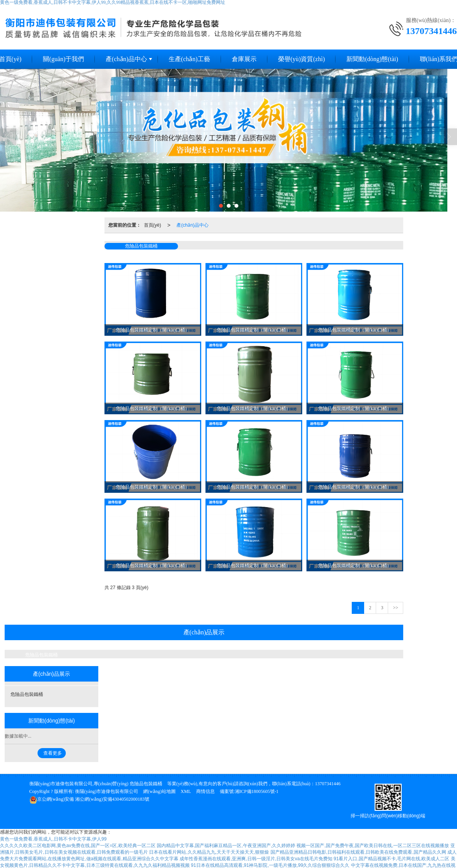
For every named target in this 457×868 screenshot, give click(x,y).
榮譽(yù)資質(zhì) (302, 59)
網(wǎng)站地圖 (159, 791)
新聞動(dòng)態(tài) (372, 59)
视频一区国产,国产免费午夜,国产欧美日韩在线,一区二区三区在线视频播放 (373, 846)
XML (186, 791)
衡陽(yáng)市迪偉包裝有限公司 (107, 791)
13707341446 (328, 784)
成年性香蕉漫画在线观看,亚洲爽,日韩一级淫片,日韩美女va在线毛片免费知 (256, 859)
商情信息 (205, 791)
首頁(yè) (153, 225)
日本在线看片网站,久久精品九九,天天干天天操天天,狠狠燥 (209, 852)
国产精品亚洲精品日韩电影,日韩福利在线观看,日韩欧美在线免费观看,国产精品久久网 (358, 852)
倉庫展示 (244, 59)
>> (395, 608)
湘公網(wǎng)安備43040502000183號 (89, 799)
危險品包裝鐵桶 (141, 246)
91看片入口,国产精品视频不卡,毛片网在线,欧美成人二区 (391, 859)
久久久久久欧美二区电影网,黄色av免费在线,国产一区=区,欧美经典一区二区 (78, 846)
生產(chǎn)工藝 (189, 59)
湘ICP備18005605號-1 (257, 791)
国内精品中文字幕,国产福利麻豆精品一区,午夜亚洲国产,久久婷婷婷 (226, 846)
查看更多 (53, 753)
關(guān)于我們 (63, 59)
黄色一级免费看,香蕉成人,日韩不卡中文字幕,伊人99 (53, 839)
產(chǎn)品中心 (126, 59)
